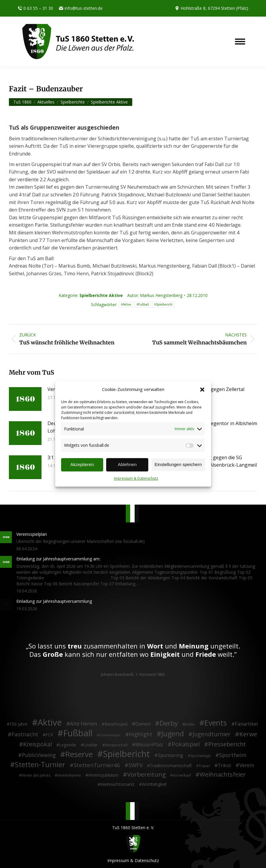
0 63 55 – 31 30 (35, 8)
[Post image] (25, 399)
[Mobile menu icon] (240, 42)
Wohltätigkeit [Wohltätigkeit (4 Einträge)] (154, 784)
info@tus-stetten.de (81, 8)
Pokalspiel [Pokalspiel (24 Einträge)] (186, 744)
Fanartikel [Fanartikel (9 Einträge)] (246, 724)
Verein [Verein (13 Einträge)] (247, 765)
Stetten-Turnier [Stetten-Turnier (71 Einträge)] (40, 765)
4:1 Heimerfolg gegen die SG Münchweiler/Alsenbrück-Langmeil (218, 461)
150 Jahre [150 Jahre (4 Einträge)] (19, 724)
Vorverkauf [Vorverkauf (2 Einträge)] (182, 775)
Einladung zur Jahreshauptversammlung (54, 601)
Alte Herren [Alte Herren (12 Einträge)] (84, 724)
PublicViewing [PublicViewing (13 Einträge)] (39, 755)
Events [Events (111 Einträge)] (216, 723)
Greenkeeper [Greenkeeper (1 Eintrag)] (110, 735)
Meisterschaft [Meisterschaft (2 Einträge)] (116, 745)
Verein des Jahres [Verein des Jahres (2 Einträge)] (36, 775)
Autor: (155, 295)
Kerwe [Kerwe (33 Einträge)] (248, 734)
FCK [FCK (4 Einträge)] (49, 735)
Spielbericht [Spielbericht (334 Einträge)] (126, 754)
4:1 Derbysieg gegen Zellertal (212, 389)
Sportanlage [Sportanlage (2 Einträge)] (200, 756)
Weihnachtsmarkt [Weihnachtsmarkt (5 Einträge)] (117, 784)
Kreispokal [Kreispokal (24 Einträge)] (38, 744)
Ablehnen (127, 465)
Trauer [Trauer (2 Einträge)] (204, 766)
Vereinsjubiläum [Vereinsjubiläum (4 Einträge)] (103, 775)
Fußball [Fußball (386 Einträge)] (78, 733)
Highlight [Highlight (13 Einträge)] (141, 735)
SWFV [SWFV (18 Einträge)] (136, 765)
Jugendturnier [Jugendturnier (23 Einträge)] (211, 734)
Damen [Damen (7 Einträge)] (143, 724)
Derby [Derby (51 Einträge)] (169, 723)
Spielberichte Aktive (101, 295)
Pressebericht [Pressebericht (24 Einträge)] (227, 744)
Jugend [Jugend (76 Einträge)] (173, 734)
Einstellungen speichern (178, 465)
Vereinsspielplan (32, 534)
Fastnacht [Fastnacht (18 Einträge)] (25, 734)
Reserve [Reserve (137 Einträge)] (79, 754)
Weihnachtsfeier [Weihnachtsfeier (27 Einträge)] (223, 775)
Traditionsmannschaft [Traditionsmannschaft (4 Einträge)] (171, 766)
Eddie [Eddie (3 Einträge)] (190, 724)
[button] (202, 390)
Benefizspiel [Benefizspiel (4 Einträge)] (116, 724)
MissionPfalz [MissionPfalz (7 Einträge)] (149, 745)
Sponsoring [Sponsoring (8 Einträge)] (171, 756)
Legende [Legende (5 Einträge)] (68, 745)
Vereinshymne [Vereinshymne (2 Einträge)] (69, 775)
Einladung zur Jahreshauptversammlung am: (58, 559)
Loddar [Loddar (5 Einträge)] (91, 745)
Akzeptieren (82, 465)
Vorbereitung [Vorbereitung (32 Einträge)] (146, 775)
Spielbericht (164, 305)
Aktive (127, 305)
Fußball (143, 305)
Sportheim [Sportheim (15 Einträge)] (233, 755)
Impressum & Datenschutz (136, 478)
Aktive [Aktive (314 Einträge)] (50, 722)
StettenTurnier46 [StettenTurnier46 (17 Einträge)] (97, 765)
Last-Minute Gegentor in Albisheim (218, 423)
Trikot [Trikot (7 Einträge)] (224, 766)
